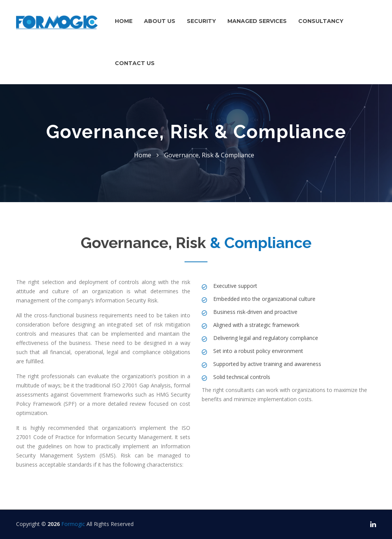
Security (201, 21)
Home (124, 21)
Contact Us (135, 63)
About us (160, 21)
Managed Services (257, 21)
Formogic (73, 524)
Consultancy (321, 21)
